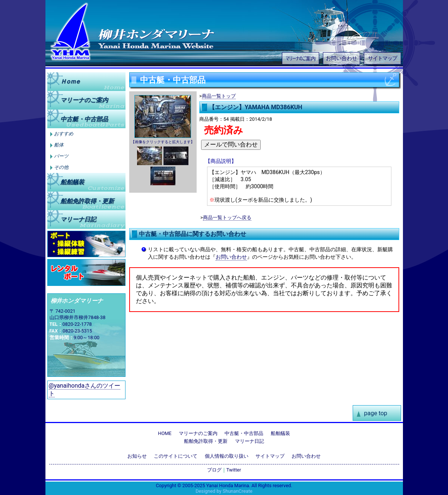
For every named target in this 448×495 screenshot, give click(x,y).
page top (376, 413)
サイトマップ (382, 58)
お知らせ (137, 456)
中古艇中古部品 (84, 119)
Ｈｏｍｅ (70, 81)
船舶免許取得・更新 (206, 441)
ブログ (214, 470)
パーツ (61, 156)
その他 (61, 167)
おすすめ (64, 134)
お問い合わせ (341, 58)
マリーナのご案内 (301, 58)
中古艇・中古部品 (244, 433)
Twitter (234, 470)
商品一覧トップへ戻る (227, 217)
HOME (165, 433)
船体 (59, 145)
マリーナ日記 (78, 219)
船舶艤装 (72, 182)
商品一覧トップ (219, 96)
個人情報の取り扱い (227, 456)
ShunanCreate (238, 491)
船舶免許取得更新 (87, 201)
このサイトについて (176, 456)
